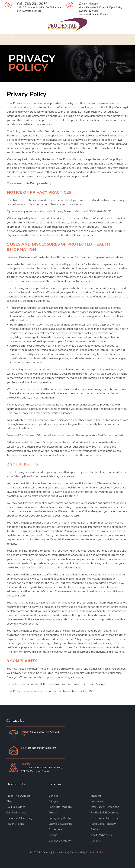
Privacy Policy (60, 852)
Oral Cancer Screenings (105, 807)
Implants (96, 796)
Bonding (54, 796)
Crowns (53, 813)
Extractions (56, 829)
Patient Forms (15, 824)
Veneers (96, 841)
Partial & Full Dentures (105, 813)
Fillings (53, 835)
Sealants (96, 829)
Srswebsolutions (95, 852)
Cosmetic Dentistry (60, 807)
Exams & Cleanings (60, 824)
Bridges (53, 801)
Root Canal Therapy (103, 824)
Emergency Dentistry (62, 818)
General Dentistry (60, 841)
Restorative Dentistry (104, 818)
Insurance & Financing (19, 818)
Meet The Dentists (18, 796)
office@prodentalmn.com (42, 748)
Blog (9, 801)
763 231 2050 (36, 4)
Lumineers (97, 801)
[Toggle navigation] (11, 39)
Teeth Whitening (101, 835)
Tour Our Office (16, 807)
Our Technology (16, 813)
